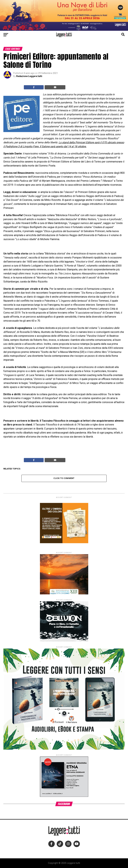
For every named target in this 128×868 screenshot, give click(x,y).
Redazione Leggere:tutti (29, 76)
